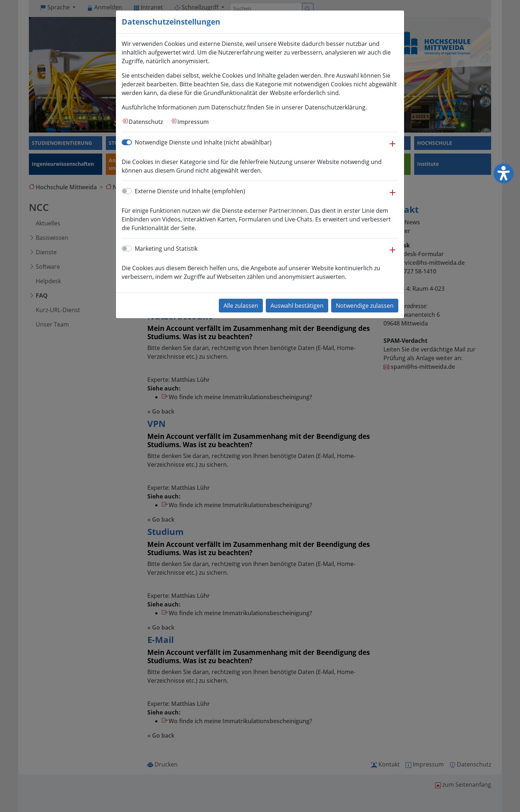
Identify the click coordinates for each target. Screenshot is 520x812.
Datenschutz (146, 122)
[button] (393, 147)
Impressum (193, 122)
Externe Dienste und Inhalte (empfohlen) (190, 191)
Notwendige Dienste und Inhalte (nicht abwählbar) (203, 142)
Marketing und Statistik (166, 249)
